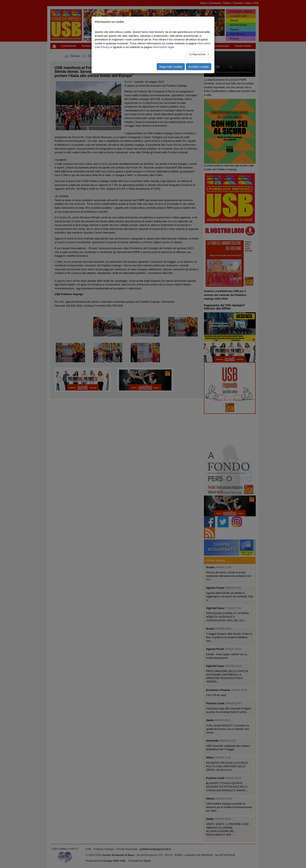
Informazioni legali (163, 47)
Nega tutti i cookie (171, 67)
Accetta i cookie (199, 67)
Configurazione (198, 54)
